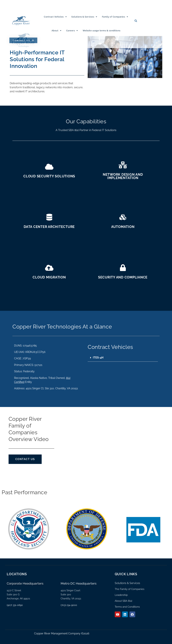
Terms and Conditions (127, 607)
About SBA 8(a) (123, 601)
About (57, 31)
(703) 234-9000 (69, 605)
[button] (123, 358)
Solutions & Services (84, 17)
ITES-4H (98, 358)
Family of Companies (115, 17)
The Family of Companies (130, 589)
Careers (72, 31)
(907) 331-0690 (15, 605)
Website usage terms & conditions (102, 31)
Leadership (121, 595)
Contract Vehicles (55, 17)
